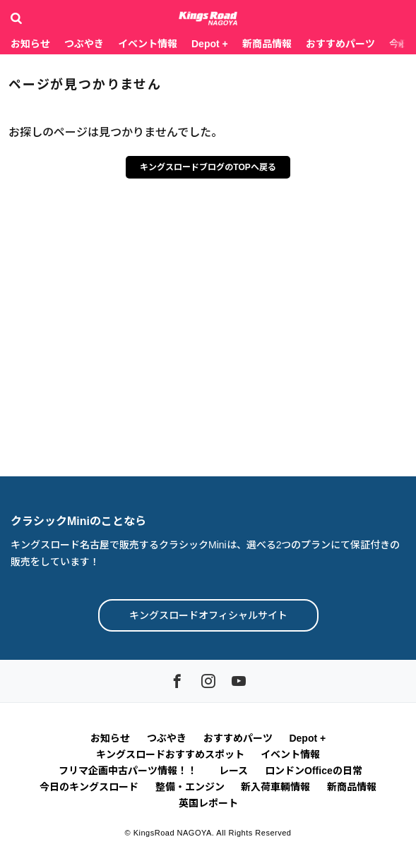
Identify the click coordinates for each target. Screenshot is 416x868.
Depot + (210, 44)
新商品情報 (267, 44)
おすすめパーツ (340, 44)
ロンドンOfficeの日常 (314, 771)
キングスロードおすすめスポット (170, 754)
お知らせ (30, 44)
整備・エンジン (190, 787)
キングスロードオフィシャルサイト (208, 615)
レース (233, 771)
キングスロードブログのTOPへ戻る (208, 167)
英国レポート (208, 803)
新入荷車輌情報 (275, 787)
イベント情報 (148, 44)
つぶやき (84, 44)
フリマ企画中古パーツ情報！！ (130, 771)
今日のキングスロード (89, 787)
